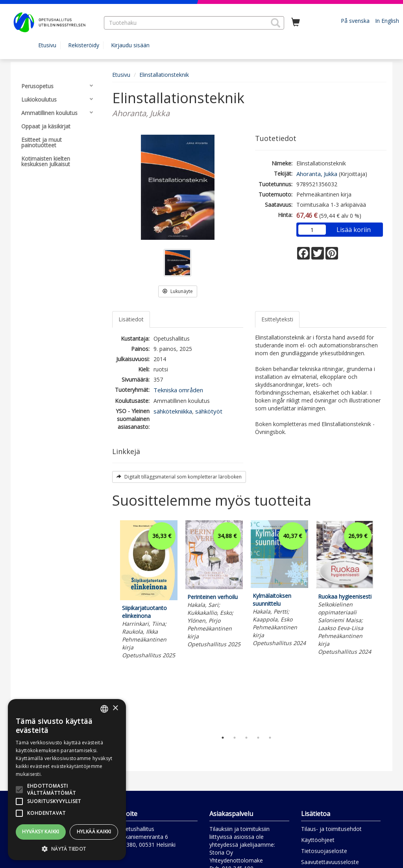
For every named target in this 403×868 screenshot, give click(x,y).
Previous (110, 624)
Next (383, 624)
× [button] (115, 708)
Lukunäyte (178, 291)
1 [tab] (223, 738)
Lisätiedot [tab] (131, 319)
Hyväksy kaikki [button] (41, 832)
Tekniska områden (178, 390)
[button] (275, 23)
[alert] (67, 780)
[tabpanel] (149, 591)
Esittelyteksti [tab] (277, 319)
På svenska (355, 21)
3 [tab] (246, 738)
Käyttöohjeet (318, 840)
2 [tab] (235, 738)
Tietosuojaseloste (324, 851)
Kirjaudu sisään (130, 45)
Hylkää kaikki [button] (94, 832)
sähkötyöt (209, 411)
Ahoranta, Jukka (317, 174)
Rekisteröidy (84, 45)
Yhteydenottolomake (236, 860)
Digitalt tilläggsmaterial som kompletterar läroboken (179, 477)
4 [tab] (258, 738)
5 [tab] (270, 738)
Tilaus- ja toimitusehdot (331, 829)
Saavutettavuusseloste (330, 862)
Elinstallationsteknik (164, 75)
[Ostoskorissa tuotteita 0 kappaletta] (296, 22)
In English (387, 21)
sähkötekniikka (173, 411)
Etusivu (47, 45)
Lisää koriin (354, 230)
